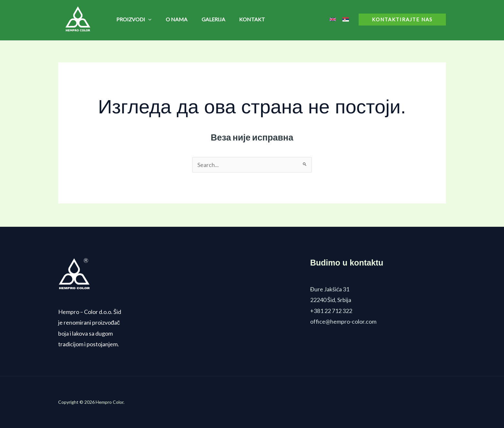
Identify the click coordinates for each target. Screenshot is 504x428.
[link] (333, 19)
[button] (402, 20)
